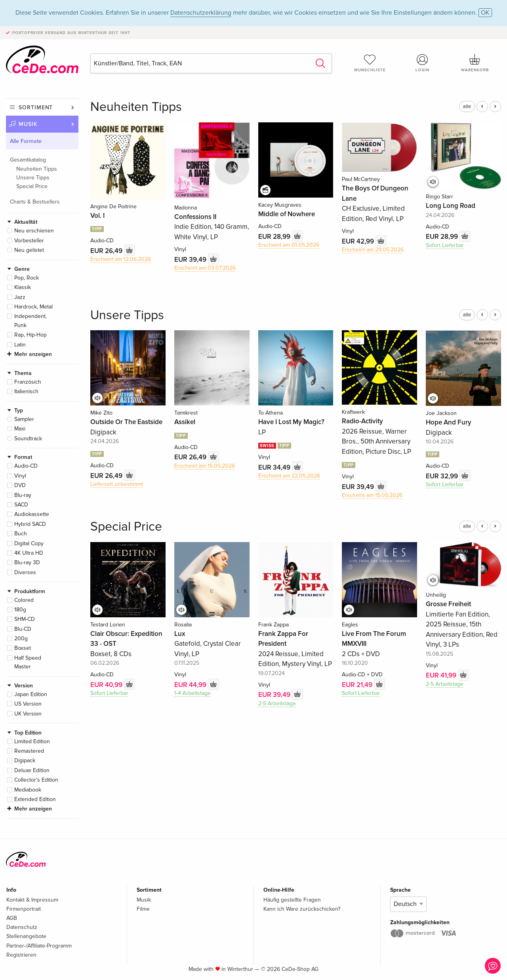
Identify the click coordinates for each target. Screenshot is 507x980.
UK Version (28, 714)
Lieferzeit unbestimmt (117, 484)
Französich (28, 382)
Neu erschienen (34, 231)
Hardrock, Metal (33, 307)
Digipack (25, 760)
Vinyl (20, 476)
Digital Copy (29, 543)
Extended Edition (35, 799)
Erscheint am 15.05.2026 (205, 466)
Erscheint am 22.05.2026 (289, 476)
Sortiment (36, 108)
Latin (20, 345)
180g (20, 610)
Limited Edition (32, 741)
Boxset (23, 648)
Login (423, 63)
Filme (143, 909)
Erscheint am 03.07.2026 (205, 268)
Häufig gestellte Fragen (292, 900)
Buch (21, 534)
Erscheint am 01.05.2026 (289, 245)
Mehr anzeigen (33, 354)
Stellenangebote (26, 936)
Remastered (29, 751)
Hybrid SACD (30, 524)
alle (467, 107)
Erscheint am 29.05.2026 (373, 250)
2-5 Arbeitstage (277, 703)
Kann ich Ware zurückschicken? (302, 909)
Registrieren (21, 955)
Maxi (20, 429)
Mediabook (28, 790)
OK (485, 13)
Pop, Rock (27, 278)
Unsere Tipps (33, 178)
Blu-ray (23, 495)
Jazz (20, 297)
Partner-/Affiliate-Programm (39, 946)
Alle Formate (26, 141)
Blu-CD (23, 629)
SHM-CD (25, 619)
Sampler (24, 419)
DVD (20, 485)
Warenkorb (475, 63)
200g (21, 638)
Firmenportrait (24, 909)
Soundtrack (28, 439)
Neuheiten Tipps (37, 169)
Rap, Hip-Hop (30, 335)
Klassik (23, 287)
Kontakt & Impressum (32, 900)
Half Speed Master (28, 662)
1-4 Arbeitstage (193, 693)
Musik (28, 124)
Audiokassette (32, 514)
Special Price (32, 186)
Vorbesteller (29, 241)
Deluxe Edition (32, 770)
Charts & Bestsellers (35, 202)
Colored (24, 600)
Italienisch (26, 391)
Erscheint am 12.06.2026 (121, 259)
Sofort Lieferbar (445, 245)
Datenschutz (22, 927)
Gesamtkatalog (28, 160)
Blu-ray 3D (27, 562)
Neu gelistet (29, 250)
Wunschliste (370, 63)
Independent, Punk (30, 321)
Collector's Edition (36, 780)
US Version (28, 704)
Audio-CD (26, 466)
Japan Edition (31, 694)
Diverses (25, 572)
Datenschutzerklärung (201, 13)
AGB (12, 918)
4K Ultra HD (29, 553)
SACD (21, 505)
